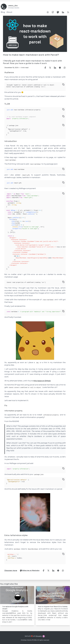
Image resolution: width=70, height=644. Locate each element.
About (9, 12)
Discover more (11, 571)
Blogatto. (41, 636)
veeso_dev (13, 6)
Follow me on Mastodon (30, 571)
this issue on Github (42, 381)
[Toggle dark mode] (48, 12)
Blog (3, 12)
